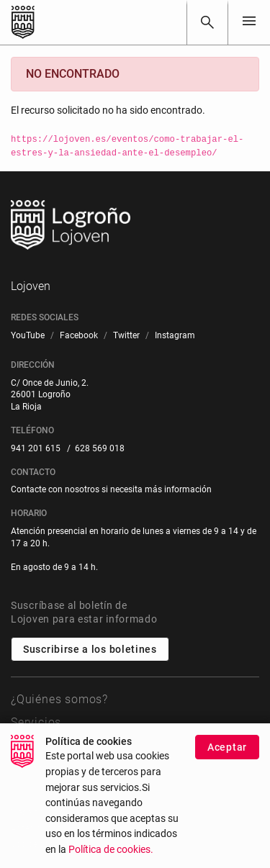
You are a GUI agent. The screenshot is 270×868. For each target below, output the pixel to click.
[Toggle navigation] (249, 22)
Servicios (36, 722)
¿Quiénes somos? (59, 699)
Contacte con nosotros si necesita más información (111, 489)
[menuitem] (28, 336)
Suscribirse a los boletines (90, 649)
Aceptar (227, 760)
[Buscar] (207, 22)
